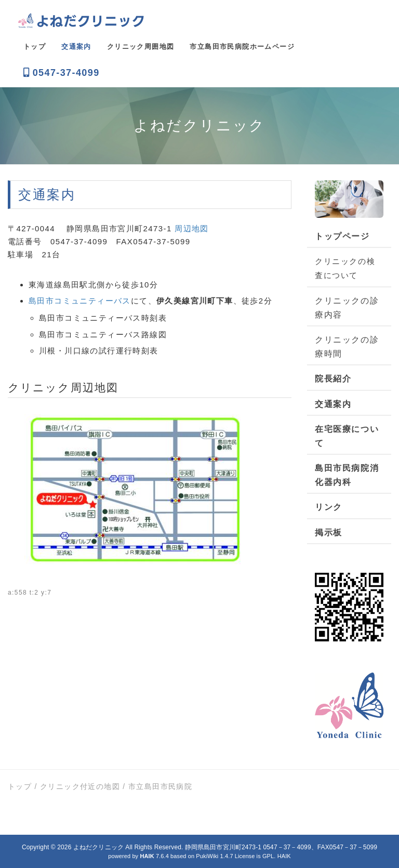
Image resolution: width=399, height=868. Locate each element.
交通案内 (333, 404)
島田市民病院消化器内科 (347, 475)
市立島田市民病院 (160, 786)
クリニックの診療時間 (347, 347)
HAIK (284, 856)
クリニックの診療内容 (347, 308)
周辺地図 (192, 228)
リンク (329, 507)
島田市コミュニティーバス (80, 301)
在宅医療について (347, 436)
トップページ (342, 236)
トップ (20, 786)
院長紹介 (333, 379)
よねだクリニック (98, 847)
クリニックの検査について (345, 268)
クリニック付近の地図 (80, 786)
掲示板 (329, 532)
